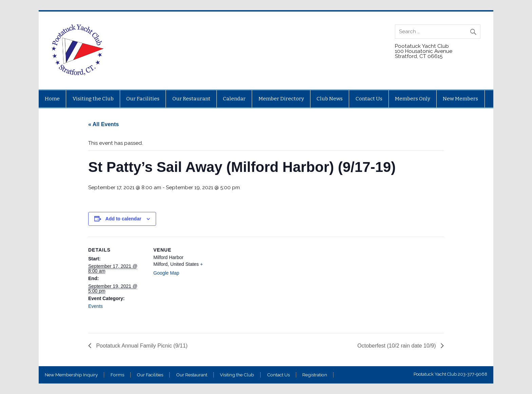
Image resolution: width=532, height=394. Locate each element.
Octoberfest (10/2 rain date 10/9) (397, 346)
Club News (330, 99)
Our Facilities (143, 99)
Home (52, 99)
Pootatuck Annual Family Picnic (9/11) (141, 346)
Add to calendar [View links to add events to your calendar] (123, 219)
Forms (117, 375)
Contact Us (369, 99)
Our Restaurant (191, 99)
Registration (315, 375)
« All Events (103, 124)
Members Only (413, 99)
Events (96, 306)
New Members (460, 99)
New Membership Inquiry (71, 375)
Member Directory (281, 99)
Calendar (234, 99)
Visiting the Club (93, 99)
